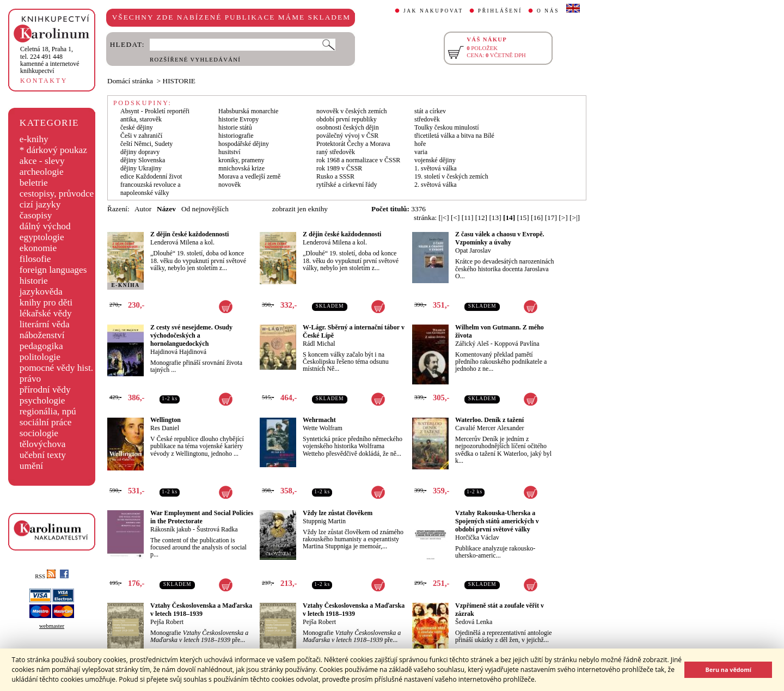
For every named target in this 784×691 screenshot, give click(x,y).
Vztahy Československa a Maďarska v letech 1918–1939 (201, 610)
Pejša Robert (167, 622)
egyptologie (42, 237)
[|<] (444, 218)
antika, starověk (141, 119)
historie (34, 281)
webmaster (52, 626)
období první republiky (347, 119)
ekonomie (38, 248)
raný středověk (336, 152)
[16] (537, 218)
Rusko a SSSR (335, 176)
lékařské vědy (46, 313)
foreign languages (53, 270)
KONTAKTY (44, 81)
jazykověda (41, 292)
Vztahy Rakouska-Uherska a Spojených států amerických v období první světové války (497, 521)
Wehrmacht (319, 420)
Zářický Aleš (472, 344)
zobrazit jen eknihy (300, 209)
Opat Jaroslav (473, 250)
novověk (229, 185)
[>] (563, 218)
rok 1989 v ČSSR (339, 168)
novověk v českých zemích (352, 111)
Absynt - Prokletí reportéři (155, 111)
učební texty (43, 455)
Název (166, 209)
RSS (45, 576)
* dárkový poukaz (53, 150)
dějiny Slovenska (143, 160)
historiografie (236, 136)
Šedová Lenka (474, 622)
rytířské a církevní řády (347, 185)
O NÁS (548, 11)
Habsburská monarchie (248, 111)
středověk (427, 119)
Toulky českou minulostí (447, 127)
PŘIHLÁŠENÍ (500, 11)
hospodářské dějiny (244, 144)
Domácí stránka (130, 81)
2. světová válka (436, 185)
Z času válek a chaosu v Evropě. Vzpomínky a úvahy (500, 238)
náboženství (42, 335)
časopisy (36, 215)
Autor (143, 209)
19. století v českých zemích (451, 176)
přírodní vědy (45, 390)
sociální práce (46, 422)
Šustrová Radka (217, 529)
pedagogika (41, 346)
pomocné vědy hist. (56, 368)
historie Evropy (238, 119)
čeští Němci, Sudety (146, 144)
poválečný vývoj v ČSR (347, 136)
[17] (551, 218)
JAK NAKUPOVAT (433, 11)
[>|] (575, 218)
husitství (229, 152)
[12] (481, 218)
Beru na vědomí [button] (728, 669)
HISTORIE (179, 81)
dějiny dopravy (140, 152)
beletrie (34, 183)
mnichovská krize (241, 168)
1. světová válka (436, 168)
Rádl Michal (319, 344)
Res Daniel (165, 428)
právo (30, 379)
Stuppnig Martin (324, 521)
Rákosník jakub (171, 529)
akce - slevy (42, 161)
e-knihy (34, 139)
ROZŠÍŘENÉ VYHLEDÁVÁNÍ (195, 60)
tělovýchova (43, 444)
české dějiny (137, 127)
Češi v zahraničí (141, 136)
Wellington (166, 420)
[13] (495, 218)
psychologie (42, 400)
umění (31, 466)
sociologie (39, 433)
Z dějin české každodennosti (189, 234)
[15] (523, 218)
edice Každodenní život (151, 176)
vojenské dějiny (435, 160)
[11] (468, 218)
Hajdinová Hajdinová (178, 352)
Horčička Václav (477, 537)
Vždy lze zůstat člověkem (338, 513)
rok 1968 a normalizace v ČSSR (358, 160)
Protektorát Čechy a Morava (353, 144)
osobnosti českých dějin (348, 127)
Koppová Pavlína (517, 344)
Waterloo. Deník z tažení (489, 420)
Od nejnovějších (205, 209)
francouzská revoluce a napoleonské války (151, 189)
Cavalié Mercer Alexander (490, 428)
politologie (40, 357)
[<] (455, 218)
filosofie (35, 259)
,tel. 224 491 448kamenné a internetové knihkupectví (50, 60)
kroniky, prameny (241, 160)
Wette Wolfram (323, 428)
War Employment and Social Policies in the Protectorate (202, 517)
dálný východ (45, 226)
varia (421, 152)
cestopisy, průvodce (57, 194)
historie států (235, 127)
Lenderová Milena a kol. (182, 242)
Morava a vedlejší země (249, 176)
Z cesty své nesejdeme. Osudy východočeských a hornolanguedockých (191, 335)
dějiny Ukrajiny (141, 168)
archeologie (42, 172)
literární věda (45, 324)
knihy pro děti (46, 302)
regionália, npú (48, 411)
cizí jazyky (40, 204)
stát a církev (430, 111)
